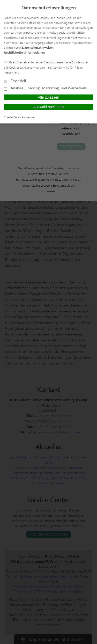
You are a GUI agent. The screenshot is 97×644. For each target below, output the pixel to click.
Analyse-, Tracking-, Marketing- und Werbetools (45, 88)
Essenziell (15, 81)
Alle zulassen (48, 97)
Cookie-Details (13, 117)
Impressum (28, 117)
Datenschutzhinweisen (38, 47)
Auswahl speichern (49, 107)
